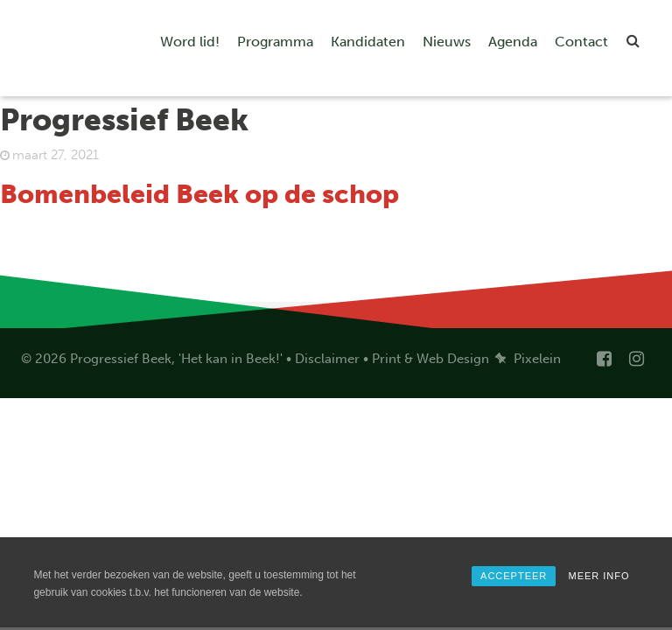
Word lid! (190, 42)
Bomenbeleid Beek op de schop (199, 194)
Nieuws (447, 42)
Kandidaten (368, 42)
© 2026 (44, 359)
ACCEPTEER (514, 576)
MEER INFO (598, 576)
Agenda (513, 42)
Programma (275, 42)
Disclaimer (327, 359)
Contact (581, 42)
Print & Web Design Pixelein (466, 359)
